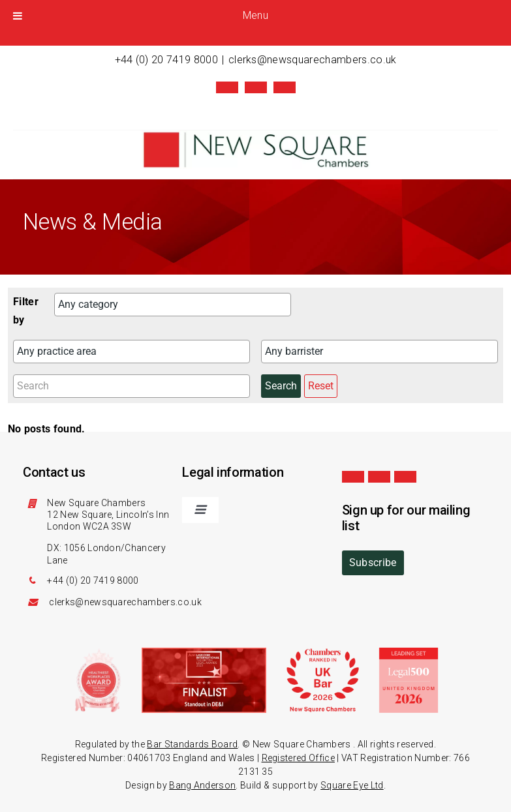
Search (281, 386)
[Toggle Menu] (18, 16)
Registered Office (298, 758)
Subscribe (373, 563)
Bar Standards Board (192, 744)
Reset (321, 386)
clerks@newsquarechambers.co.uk (313, 60)
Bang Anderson (202, 785)
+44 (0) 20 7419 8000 (166, 60)
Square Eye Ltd (352, 785)
